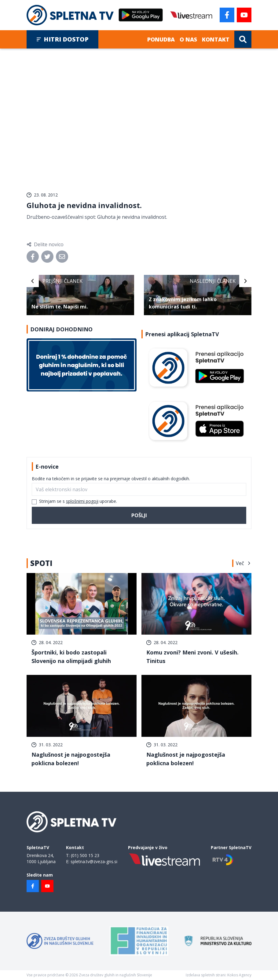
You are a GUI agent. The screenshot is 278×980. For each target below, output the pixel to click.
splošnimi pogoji (82, 501)
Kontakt (216, 39)
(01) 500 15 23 (85, 855)
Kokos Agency (239, 975)
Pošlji (139, 515)
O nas (188, 39)
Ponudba (161, 39)
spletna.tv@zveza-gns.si (94, 861)
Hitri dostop (62, 39)
